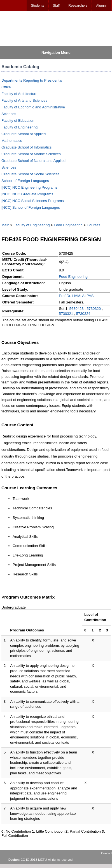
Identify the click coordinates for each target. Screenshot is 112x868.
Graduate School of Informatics (26, 147)
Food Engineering (68, 225)
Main (5, 225)
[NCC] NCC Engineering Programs (29, 187)
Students (37, 6)
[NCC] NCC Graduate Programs (27, 194)
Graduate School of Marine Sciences (31, 154)
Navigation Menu (56, 53)
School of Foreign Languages (25, 181)
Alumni (101, 6)
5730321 (66, 314)
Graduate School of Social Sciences (30, 174)
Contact (106, 853)
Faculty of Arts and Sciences (24, 100)
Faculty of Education (18, 121)
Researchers (78, 6)
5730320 (94, 309)
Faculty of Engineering (19, 127)
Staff (56, 6)
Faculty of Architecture (19, 94)
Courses (94, 225)
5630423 (77, 309)
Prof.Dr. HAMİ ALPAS (76, 296)
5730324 (83, 314)
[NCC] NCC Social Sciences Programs (33, 201)
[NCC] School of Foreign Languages (31, 207)
